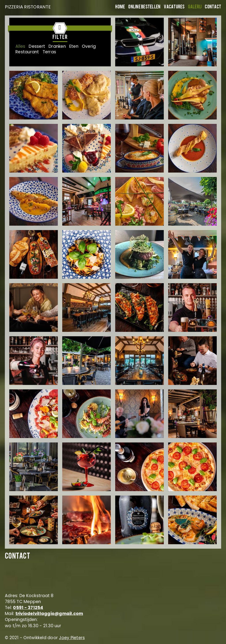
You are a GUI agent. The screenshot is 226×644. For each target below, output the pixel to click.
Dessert (37, 46)
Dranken (57, 46)
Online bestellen (144, 7)
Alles (20, 46)
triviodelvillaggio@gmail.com (49, 614)
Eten (74, 46)
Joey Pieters (72, 638)
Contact (213, 7)
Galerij (195, 7)
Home (120, 7)
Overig (89, 46)
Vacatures (174, 7)
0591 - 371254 (28, 608)
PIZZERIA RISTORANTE (27, 7)
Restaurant (27, 52)
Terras (49, 52)
